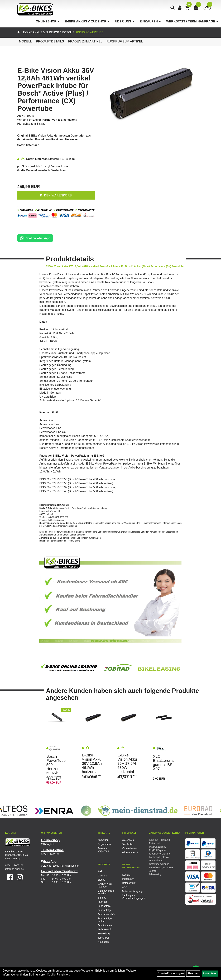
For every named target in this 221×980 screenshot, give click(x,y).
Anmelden (103, 840)
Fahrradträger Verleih (105, 920)
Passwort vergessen (103, 850)
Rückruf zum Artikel (125, 41)
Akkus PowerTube (89, 32)
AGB (125, 887)
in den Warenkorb (56, 195)
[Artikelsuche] (172, 8)
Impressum (128, 879)
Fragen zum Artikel (85, 41)
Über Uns (125, 21)
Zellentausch (105, 929)
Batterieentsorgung (130, 891)
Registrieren (104, 844)
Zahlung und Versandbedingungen (130, 897)
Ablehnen (193, 973)
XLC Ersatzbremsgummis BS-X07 (164, 763)
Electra (102, 880)
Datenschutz (129, 883)
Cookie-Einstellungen (171, 973)
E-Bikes (102, 898)
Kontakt (126, 875)
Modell (25, 41)
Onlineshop (48, 21)
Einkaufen (150, 21)
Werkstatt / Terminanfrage (192, 21)
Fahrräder (103, 902)
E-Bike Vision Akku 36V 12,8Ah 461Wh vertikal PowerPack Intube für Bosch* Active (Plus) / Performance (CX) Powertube (56, 89)
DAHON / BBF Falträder (105, 885)
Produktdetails (50, 41)
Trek (100, 871)
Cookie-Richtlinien (58, 975)
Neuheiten (103, 942)
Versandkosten (60, 166)
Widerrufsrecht (130, 852)
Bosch (67, 32)
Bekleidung (104, 934)
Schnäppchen (105, 925)
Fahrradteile (104, 906)
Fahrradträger (105, 910)
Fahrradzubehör (106, 914)
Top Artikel (128, 844)
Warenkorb (128, 840)
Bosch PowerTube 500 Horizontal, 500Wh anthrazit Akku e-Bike (56, 769)
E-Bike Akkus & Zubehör (87, 21)
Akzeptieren (210, 973)
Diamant (102, 876)
